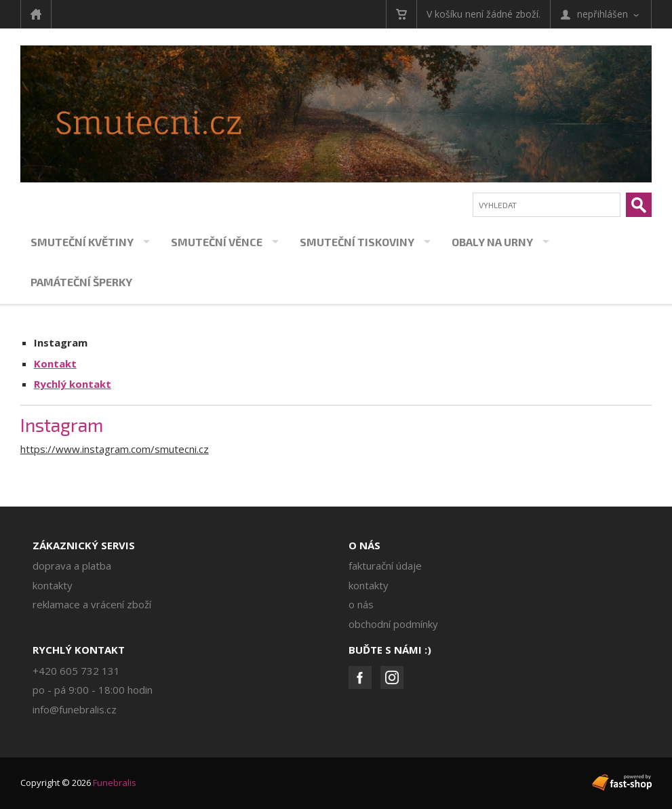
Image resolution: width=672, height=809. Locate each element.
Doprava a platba (72, 566)
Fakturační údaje (385, 566)
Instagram (61, 342)
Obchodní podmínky (393, 624)
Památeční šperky (81, 282)
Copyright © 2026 (78, 783)
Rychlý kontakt (73, 384)
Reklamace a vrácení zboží (92, 604)
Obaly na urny (492, 242)
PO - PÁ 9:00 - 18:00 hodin (93, 690)
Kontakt (55, 363)
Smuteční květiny (82, 242)
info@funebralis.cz (75, 709)
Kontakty (53, 585)
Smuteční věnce (217, 242)
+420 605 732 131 (76, 671)
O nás (364, 545)
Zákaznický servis (84, 545)
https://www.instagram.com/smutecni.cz (115, 449)
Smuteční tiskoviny (357, 242)
